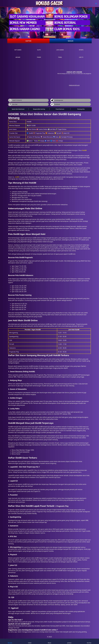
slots (39, 48)
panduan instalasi (74, 85)
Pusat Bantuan (60, 109)
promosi (69, 641)
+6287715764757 (15, 100)
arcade (18, 56)
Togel (60, 56)
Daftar (28, 41)
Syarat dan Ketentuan (18, 109)
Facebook (55, 104)
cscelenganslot (57, 100)
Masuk (71, 41)
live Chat (89, 641)
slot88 (17, 177)
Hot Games (18, 48)
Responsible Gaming (39, 109)
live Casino (60, 48)
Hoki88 (84, 150)
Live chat (13, 104)
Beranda (10, 641)
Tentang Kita (81, 109)
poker (39, 56)
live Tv (81, 56)
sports (81, 48)
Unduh (30, 641)
